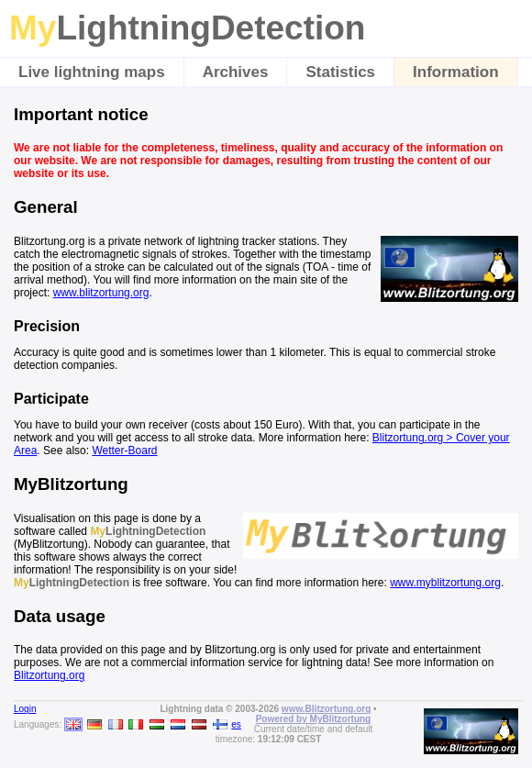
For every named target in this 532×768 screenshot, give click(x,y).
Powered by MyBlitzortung (314, 719)
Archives (236, 72)
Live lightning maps (92, 72)
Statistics (340, 72)
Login (25, 709)
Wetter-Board (124, 451)
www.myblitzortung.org (445, 583)
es (236, 724)
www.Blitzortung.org (326, 709)
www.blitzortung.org (101, 293)
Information (456, 72)
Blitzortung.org (49, 675)
